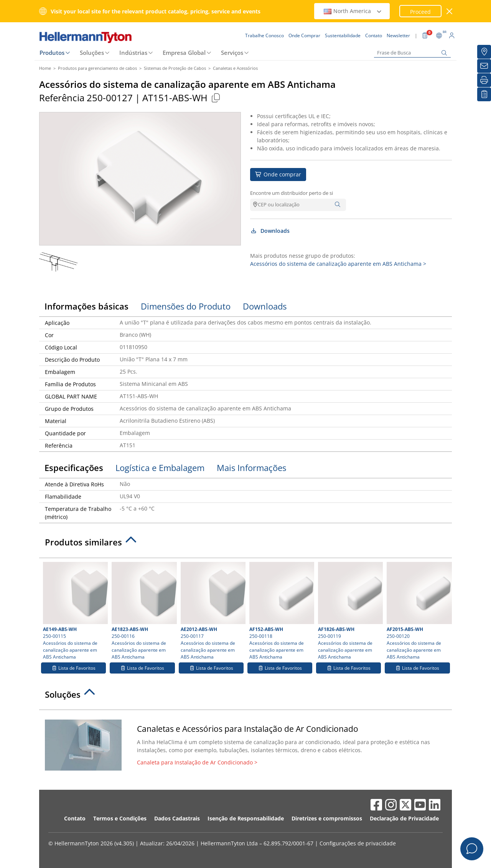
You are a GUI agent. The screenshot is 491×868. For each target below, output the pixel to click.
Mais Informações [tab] (251, 468)
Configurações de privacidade (358, 843)
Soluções (92, 53)
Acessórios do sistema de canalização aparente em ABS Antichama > (338, 264)
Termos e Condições (120, 818)
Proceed (420, 12)
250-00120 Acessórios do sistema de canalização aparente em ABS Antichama (418, 611)
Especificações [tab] (74, 468)
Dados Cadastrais (177, 818)
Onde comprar (278, 174)
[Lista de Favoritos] (484, 94)
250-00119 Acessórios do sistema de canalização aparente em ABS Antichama (349, 611)
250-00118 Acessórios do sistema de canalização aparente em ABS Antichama (281, 611)
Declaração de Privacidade (404, 818)
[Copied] (216, 98)
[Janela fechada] (450, 11)
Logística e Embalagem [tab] (160, 468)
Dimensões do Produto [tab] (186, 306)
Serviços (232, 53)
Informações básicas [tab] (87, 306)
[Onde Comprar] (484, 52)
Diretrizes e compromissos (327, 818)
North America (353, 11)
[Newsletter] (484, 66)
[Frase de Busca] (412, 53)
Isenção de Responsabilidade (246, 818)
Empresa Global (184, 53)
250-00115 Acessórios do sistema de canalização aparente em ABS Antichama (74, 611)
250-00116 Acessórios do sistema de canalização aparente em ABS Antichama (143, 611)
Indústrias (133, 53)
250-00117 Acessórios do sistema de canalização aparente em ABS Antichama (212, 611)
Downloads (270, 231)
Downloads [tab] (265, 306)
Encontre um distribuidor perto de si (292, 193)
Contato (75, 818)
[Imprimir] (484, 80)
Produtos (52, 53)
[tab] (245, 544)
